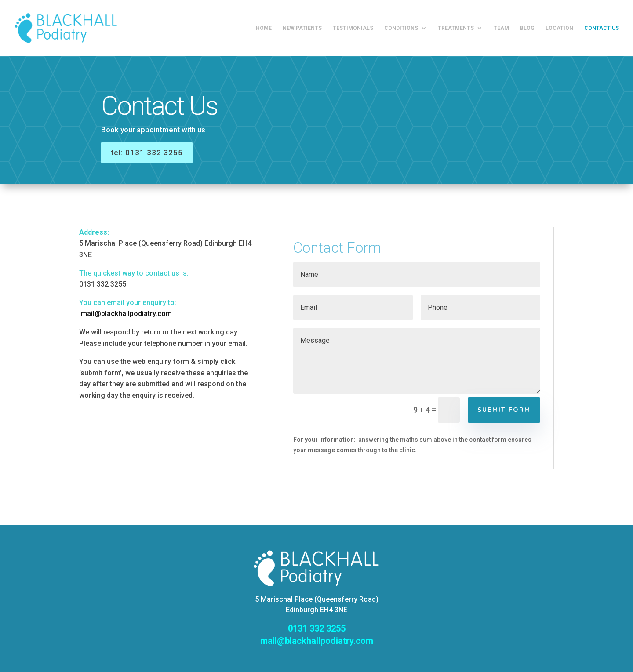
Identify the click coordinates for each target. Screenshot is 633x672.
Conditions (401, 28)
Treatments (456, 28)
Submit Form (504, 410)
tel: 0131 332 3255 (165, 151)
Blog (527, 28)
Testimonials (353, 28)
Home (264, 28)
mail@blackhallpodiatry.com (126, 314)
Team (501, 28)
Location (559, 28)
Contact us (602, 28)
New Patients (302, 28)
